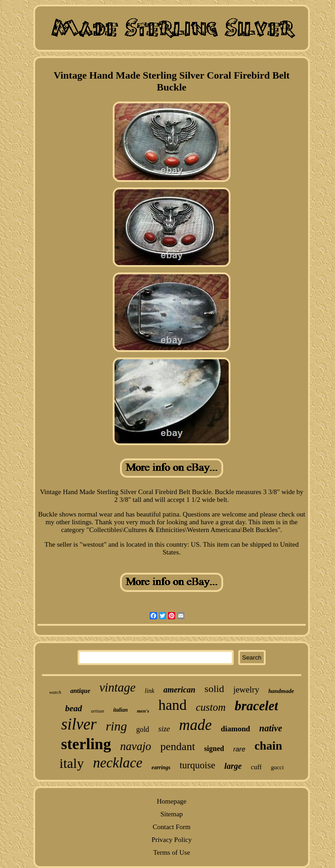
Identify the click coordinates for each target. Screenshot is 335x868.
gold (142, 729)
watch (55, 692)
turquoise (197, 765)
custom (211, 707)
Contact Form (172, 827)
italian (120, 710)
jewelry (246, 690)
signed (214, 748)
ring (117, 726)
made (195, 725)
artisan (98, 711)
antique (80, 691)
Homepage (172, 801)
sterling (86, 744)
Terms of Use (172, 852)
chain (269, 746)
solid (214, 689)
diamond (236, 729)
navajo (136, 746)
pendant (178, 746)
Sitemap (171, 814)
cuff (256, 767)
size (164, 729)
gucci (277, 767)
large (233, 766)
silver (79, 724)
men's (143, 711)
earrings (161, 767)
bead (74, 708)
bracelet (256, 706)
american (179, 690)
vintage (118, 687)
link (149, 691)
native (271, 728)
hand (173, 705)
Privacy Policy (172, 840)
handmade (281, 691)
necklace (118, 763)
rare (239, 749)
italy (71, 763)
